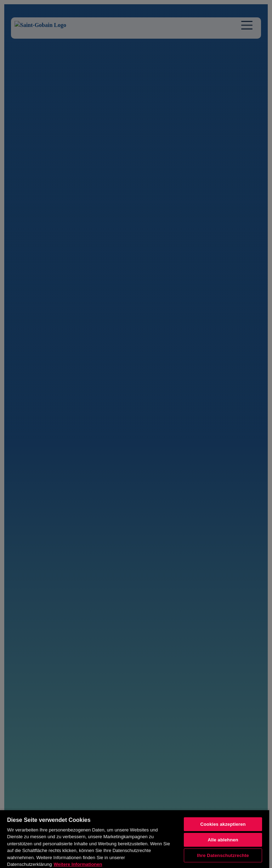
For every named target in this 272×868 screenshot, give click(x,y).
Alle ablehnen (223, 840)
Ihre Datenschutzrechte (223, 855)
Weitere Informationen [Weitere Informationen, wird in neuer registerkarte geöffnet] (78, 864)
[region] (135, 839)
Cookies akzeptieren (223, 824)
